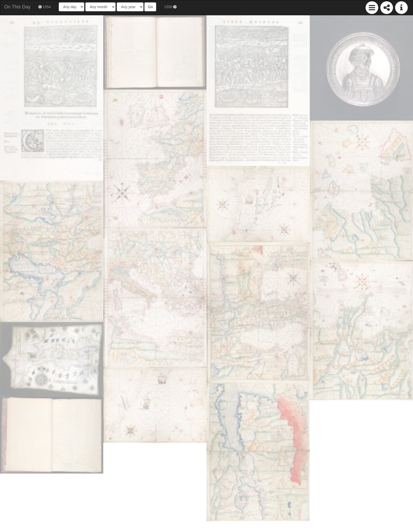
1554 (45, 7)
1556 (170, 7)
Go (150, 7)
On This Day (17, 7)
